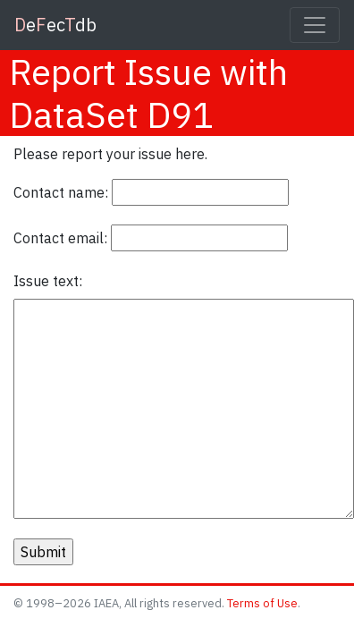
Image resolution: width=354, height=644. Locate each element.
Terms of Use (262, 603)
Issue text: (48, 281)
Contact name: (61, 192)
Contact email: (60, 238)
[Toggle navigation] (315, 25)
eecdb (55, 25)
